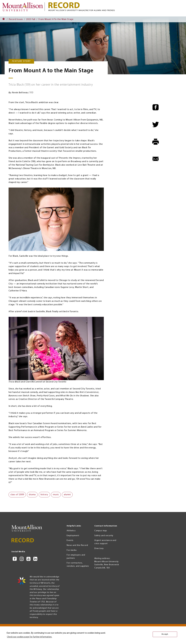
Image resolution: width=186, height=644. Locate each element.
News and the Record (77, 545)
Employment (73, 536)
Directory (99, 548)
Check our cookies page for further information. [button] (30, 637)
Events (70, 540)
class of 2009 (17, 495)
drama (32, 495)
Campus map (101, 531)
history (44, 495)
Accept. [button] (165, 634)
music (56, 495)
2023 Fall (31, 19)
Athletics (71, 531)
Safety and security (104, 536)
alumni (67, 495)
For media (72, 550)
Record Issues (16, 19)
